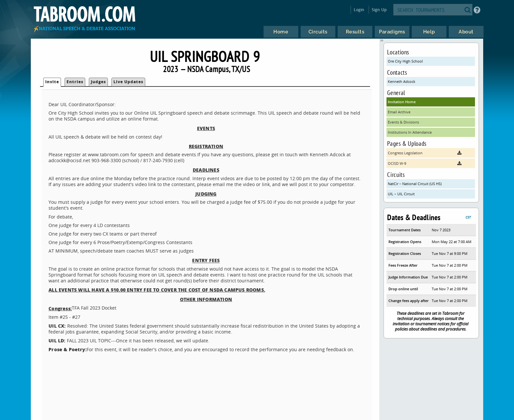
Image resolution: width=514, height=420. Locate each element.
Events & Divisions (403, 122)
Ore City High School (405, 61)
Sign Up (379, 10)
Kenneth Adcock (402, 81)
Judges (98, 82)
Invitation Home (402, 102)
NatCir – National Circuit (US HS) (415, 184)
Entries (75, 82)
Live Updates (128, 82)
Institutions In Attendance (410, 132)
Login (359, 10)
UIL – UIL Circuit (401, 194)
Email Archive (399, 112)
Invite (52, 82)
